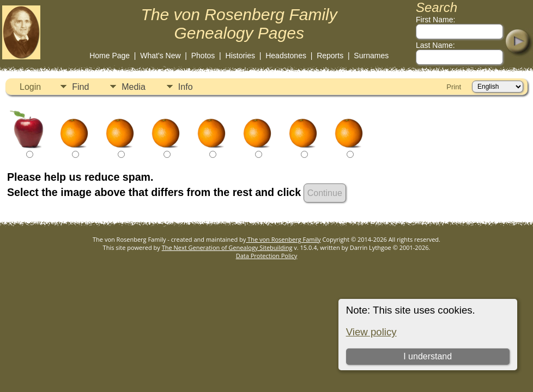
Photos (203, 56)
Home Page (110, 56)
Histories (240, 56)
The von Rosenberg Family (283, 239)
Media (134, 87)
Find (80, 87)
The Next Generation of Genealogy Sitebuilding (227, 247)
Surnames (371, 56)
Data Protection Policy (267, 256)
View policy (371, 332)
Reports (330, 56)
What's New (160, 56)
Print (454, 87)
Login (30, 87)
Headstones (286, 56)
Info (186, 87)
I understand (428, 356)
